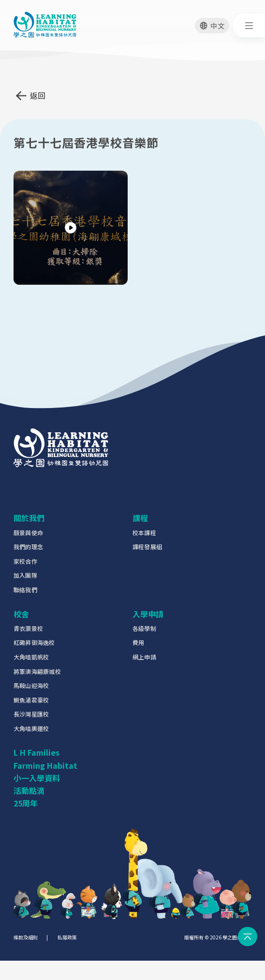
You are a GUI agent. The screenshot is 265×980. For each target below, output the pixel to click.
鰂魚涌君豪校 (31, 700)
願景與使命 (28, 533)
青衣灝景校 (28, 628)
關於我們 (29, 518)
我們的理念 (28, 547)
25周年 (26, 803)
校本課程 (144, 533)
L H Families (37, 752)
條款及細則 (26, 937)
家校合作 (25, 561)
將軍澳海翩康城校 (37, 671)
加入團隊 (25, 575)
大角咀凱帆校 (31, 657)
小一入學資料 (37, 778)
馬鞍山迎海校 (31, 685)
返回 (38, 95)
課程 (140, 518)
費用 (138, 642)
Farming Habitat (45, 765)
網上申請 (144, 657)
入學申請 (148, 614)
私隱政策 (67, 937)
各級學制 (144, 628)
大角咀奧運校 (31, 728)
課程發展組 (147, 547)
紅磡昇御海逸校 (34, 642)
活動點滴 (29, 790)
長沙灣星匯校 (31, 714)
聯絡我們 (25, 590)
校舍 (21, 614)
